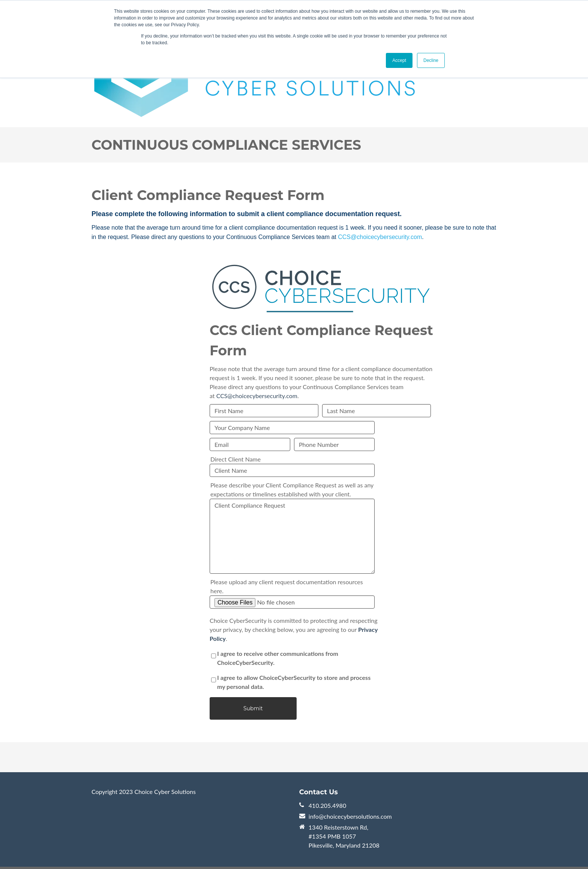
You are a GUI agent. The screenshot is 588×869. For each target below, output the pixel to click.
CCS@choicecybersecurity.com (380, 237)
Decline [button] (431, 60)
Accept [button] (399, 60)
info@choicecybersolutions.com (350, 816)
